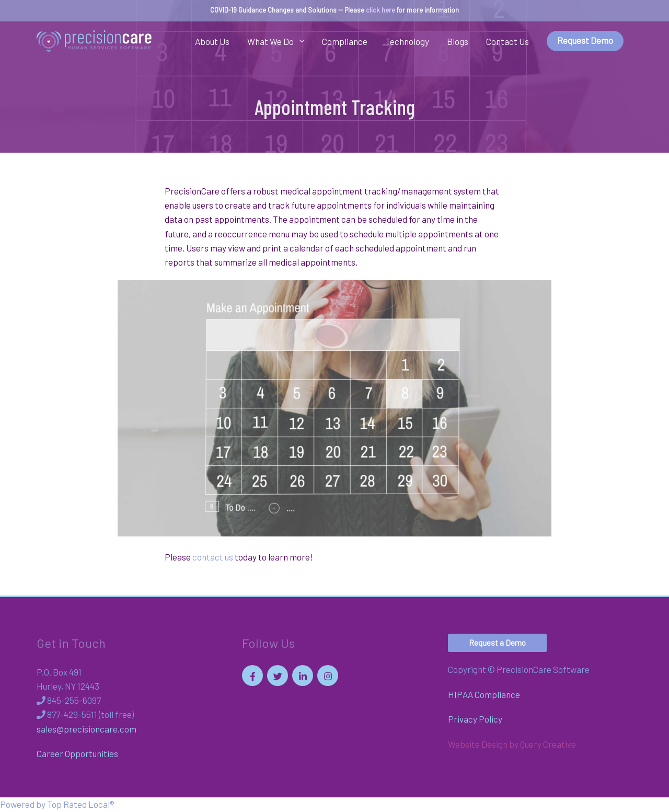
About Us (212, 41)
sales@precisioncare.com (86, 729)
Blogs (458, 41)
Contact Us (507, 41)
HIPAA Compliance (484, 694)
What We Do (270, 41)
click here (380, 10)
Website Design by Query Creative (512, 744)
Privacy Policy (475, 719)
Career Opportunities (77, 753)
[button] (497, 643)
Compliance (345, 41)
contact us (213, 557)
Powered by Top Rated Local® (57, 804)
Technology (407, 41)
